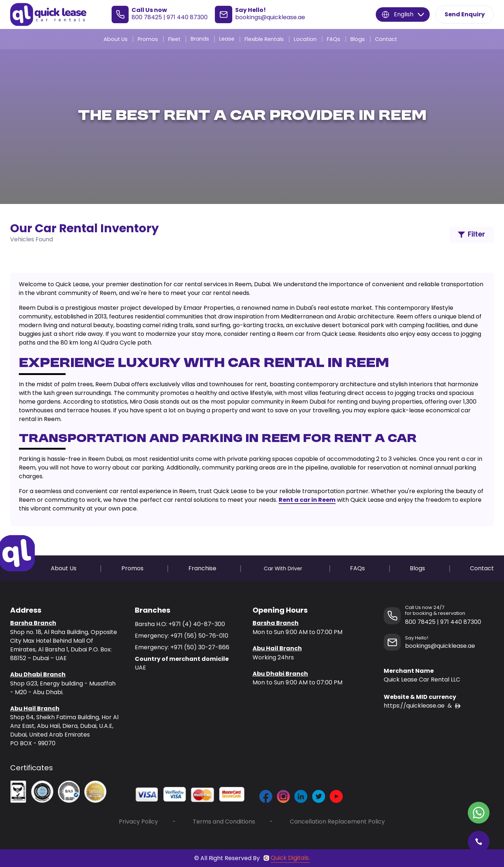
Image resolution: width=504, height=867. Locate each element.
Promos (148, 39)
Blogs (358, 39)
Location (305, 39)
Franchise (202, 568)
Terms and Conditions (224, 822)
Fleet (174, 39)
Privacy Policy (138, 822)
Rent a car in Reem (307, 500)
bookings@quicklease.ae (270, 17)
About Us (116, 39)
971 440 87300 (187, 17)
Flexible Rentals (264, 39)
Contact (386, 39)
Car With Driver (283, 568)
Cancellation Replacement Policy (337, 822)
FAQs (334, 39)
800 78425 (147, 17)
